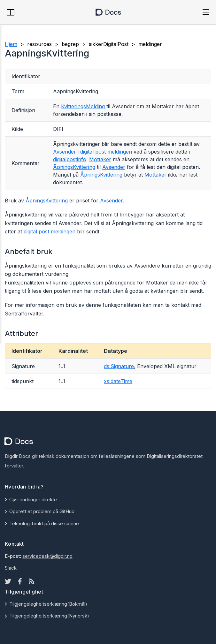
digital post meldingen (106, 152)
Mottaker (100, 159)
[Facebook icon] (20, 581)
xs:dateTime (118, 381)
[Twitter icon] (8, 581)
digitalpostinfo (70, 159)
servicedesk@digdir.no (47, 556)
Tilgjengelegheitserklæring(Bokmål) (48, 604)
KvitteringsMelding (83, 106)
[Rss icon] (32, 581)
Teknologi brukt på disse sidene (44, 523)
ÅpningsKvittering (74, 167)
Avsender (65, 152)
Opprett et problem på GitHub (42, 511)
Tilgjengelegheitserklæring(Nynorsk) (49, 616)
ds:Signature (119, 366)
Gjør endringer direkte (33, 500)
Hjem (11, 44)
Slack (11, 568)
